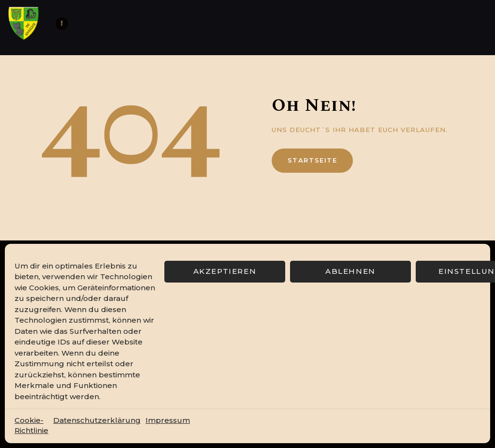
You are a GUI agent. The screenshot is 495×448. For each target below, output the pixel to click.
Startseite (313, 160)
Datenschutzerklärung (97, 420)
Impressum (168, 420)
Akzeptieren (225, 271)
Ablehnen (350, 271)
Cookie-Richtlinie (31, 425)
